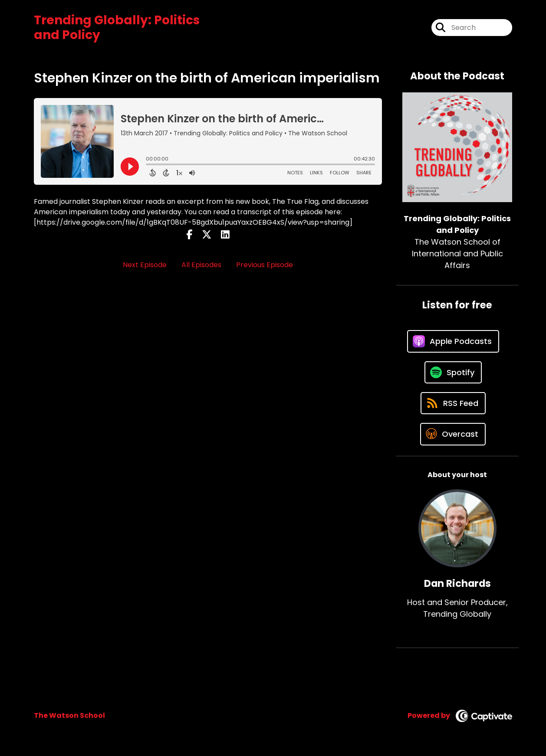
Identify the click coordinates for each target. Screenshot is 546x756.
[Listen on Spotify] (453, 372)
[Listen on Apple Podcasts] (453, 341)
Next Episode (145, 265)
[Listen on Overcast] (453, 434)
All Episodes (201, 265)
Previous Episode (265, 265)
